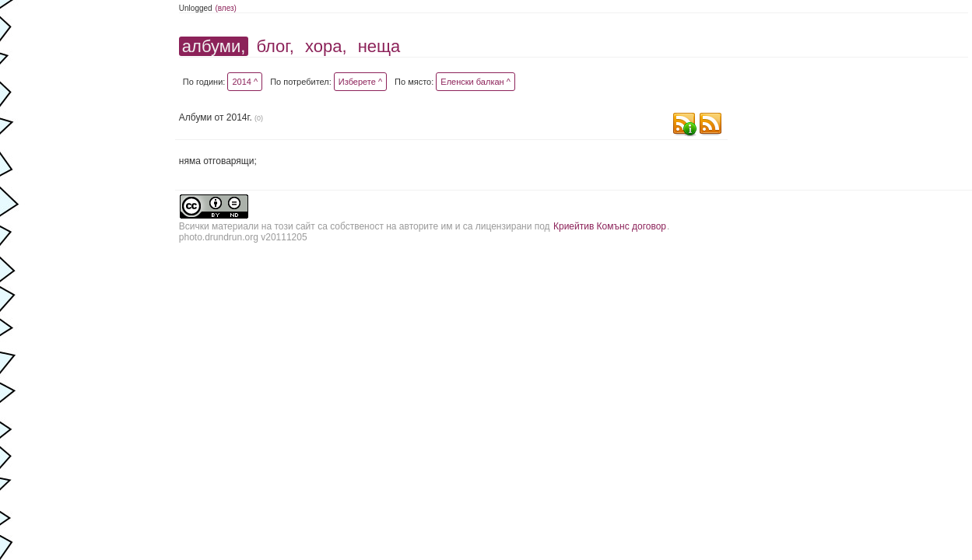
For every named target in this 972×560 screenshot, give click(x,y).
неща (379, 46)
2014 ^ (245, 82)
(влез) (226, 8)
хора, (326, 46)
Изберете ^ (360, 82)
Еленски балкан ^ (475, 82)
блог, (275, 46)
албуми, (214, 46)
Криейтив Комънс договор (610, 226)
